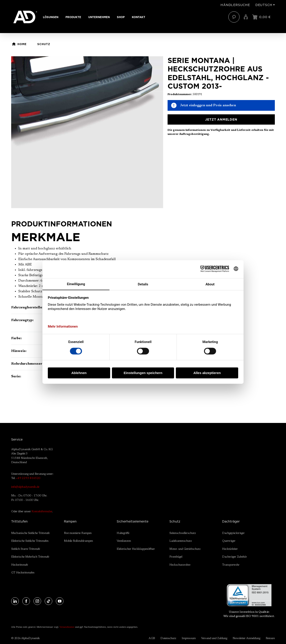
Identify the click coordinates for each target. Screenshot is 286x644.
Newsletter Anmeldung (246, 638)
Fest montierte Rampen (78, 533)
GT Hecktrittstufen (23, 573)
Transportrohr (231, 565)
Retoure (270, 638)
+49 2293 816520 (28, 478)
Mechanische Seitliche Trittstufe (30, 533)
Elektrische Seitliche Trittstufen (30, 541)
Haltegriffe (123, 533)
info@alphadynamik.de (25, 487)
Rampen (70, 521)
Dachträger (231, 521)
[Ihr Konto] (246, 17)
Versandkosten (67, 627)
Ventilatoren (124, 541)
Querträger (229, 541)
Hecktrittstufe (20, 565)
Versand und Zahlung (214, 638)
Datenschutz (168, 638)
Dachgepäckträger (233, 533)
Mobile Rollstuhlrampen (78, 541)
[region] (87, 132)
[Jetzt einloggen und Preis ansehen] (261, 17)
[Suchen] (234, 17)
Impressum (189, 638)
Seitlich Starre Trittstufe (26, 549)
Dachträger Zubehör (234, 557)
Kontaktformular (42, 511)
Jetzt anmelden (221, 119)
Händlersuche (235, 5)
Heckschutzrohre (180, 565)
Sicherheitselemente (132, 521)
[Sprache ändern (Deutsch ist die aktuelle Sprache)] (265, 5)
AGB (152, 638)
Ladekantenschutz (181, 541)
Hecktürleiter (230, 549)
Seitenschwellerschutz (183, 533)
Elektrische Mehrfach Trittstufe (30, 557)
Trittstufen (19, 521)
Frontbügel (176, 557)
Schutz (175, 521)
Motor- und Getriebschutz (185, 549)
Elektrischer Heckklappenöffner (136, 549)
